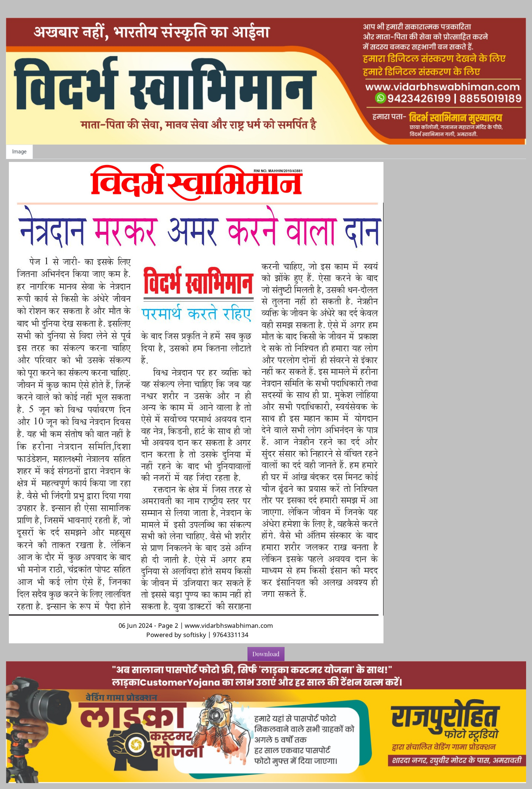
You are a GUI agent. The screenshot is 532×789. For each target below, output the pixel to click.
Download (266, 654)
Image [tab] (19, 152)
